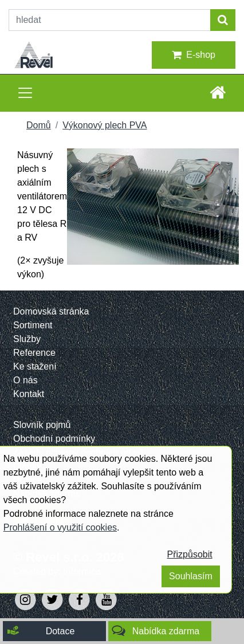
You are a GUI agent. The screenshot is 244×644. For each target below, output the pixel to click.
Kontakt (29, 394)
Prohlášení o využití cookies (60, 527)
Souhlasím (191, 576)
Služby (27, 339)
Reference (34, 353)
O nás (25, 380)
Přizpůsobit (190, 554)
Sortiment (33, 325)
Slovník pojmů (42, 425)
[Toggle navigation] (25, 93)
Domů (39, 125)
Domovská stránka (51, 311)
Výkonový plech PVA (105, 125)
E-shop (194, 55)
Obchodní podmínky (54, 439)
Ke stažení (35, 366)
